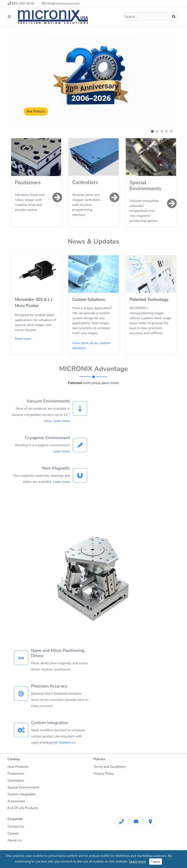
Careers (13, 833)
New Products (36, 111)
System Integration (22, 794)
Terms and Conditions (110, 767)
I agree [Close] (156, 862)
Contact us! (67, 742)
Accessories (16, 801)
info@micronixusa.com (61, 3)
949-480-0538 (21, 3)
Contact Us (16, 827)
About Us (15, 840)
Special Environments (145, 186)
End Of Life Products (23, 808)
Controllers (85, 182)
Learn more (62, 421)
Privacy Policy (104, 774)
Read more (23, 339)
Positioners (28, 183)
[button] (152, 131)
